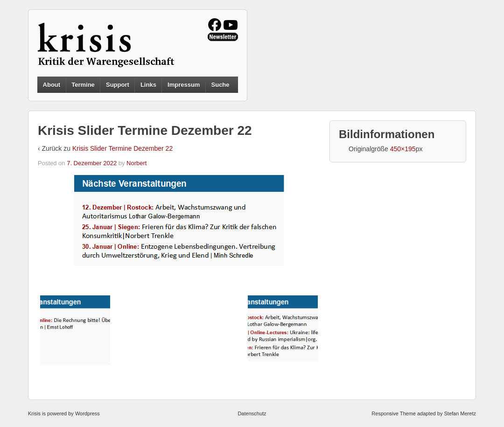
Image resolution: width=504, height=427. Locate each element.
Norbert (136, 163)
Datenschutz (252, 413)
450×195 (403, 149)
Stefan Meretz (460, 413)
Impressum (184, 85)
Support (118, 85)
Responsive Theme (394, 413)
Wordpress (87, 413)
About (52, 85)
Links (148, 85)
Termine (83, 85)
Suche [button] (220, 85)
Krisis (34, 413)
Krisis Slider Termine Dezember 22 (122, 148)
